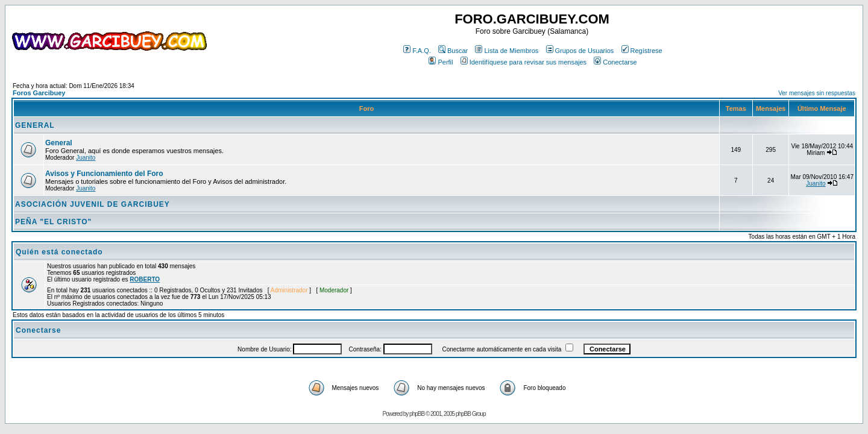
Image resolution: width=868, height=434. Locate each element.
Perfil (441, 62)
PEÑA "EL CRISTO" (53, 222)
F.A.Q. (417, 51)
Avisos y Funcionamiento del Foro (104, 174)
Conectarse (615, 62)
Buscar (453, 51)
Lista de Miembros (507, 51)
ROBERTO (145, 279)
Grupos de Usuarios (580, 51)
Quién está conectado (59, 252)
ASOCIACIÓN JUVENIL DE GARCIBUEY (93, 204)
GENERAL (35, 125)
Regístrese (642, 51)
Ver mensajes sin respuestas (817, 93)
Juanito (86, 158)
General (59, 143)
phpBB (417, 414)
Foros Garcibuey (39, 93)
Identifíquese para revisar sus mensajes (524, 62)
